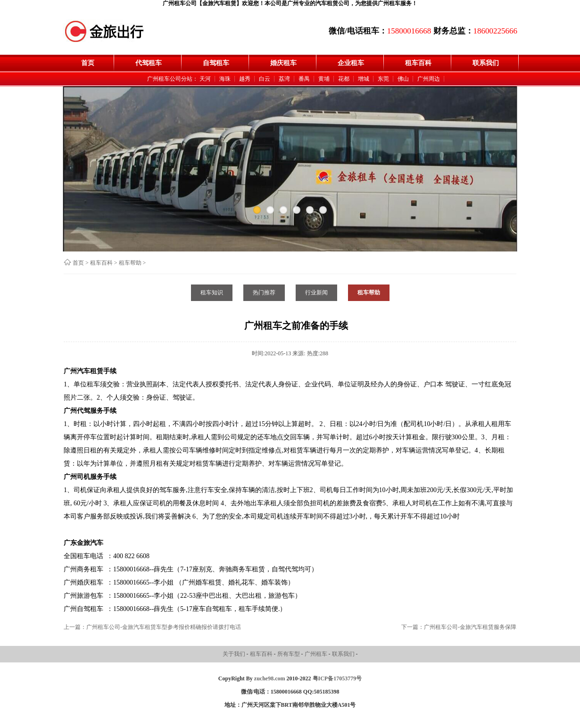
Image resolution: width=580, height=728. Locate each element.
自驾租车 (216, 63)
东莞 (383, 79)
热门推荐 (264, 293)
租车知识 (212, 293)
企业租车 (351, 63)
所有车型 (289, 654)
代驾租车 (149, 63)
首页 (88, 63)
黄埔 (324, 79)
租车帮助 (130, 263)
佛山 (403, 79)
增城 (364, 79)
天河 (205, 79)
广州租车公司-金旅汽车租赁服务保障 (470, 627)
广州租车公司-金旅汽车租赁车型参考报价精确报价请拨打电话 (164, 627)
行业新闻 (316, 293)
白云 (265, 79)
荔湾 (284, 79)
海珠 (225, 79)
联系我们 (486, 63)
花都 (344, 79)
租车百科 (418, 63)
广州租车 (317, 654)
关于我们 (235, 654)
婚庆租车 (283, 63)
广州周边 (429, 79)
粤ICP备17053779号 (337, 678)
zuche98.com (270, 678)
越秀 (245, 79)
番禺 (304, 79)
